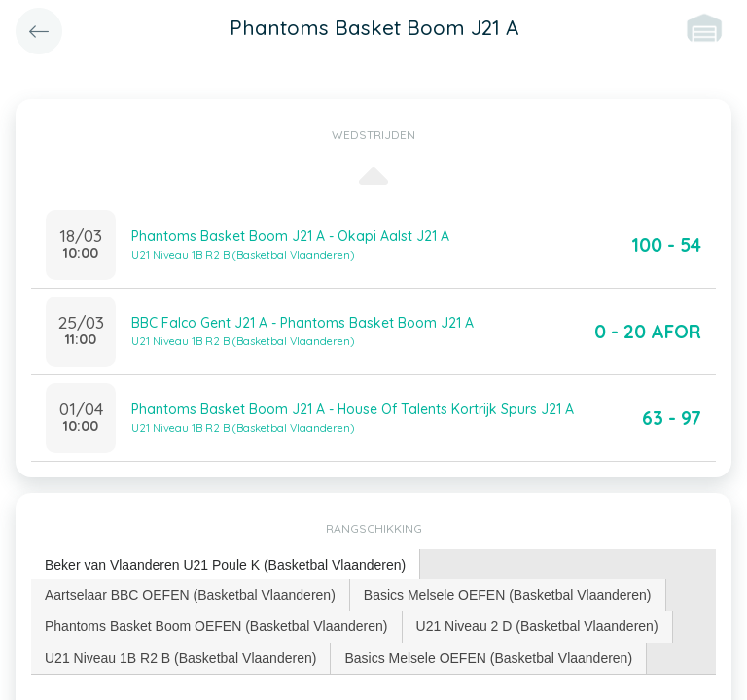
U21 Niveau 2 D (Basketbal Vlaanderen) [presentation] (537, 626)
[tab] (226, 565)
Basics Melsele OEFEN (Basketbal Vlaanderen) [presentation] (508, 595)
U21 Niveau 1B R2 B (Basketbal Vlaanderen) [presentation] (180, 658)
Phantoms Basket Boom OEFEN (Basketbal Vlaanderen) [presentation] (216, 626)
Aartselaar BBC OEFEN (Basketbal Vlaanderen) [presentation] (190, 595)
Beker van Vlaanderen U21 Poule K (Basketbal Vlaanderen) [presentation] (225, 565)
